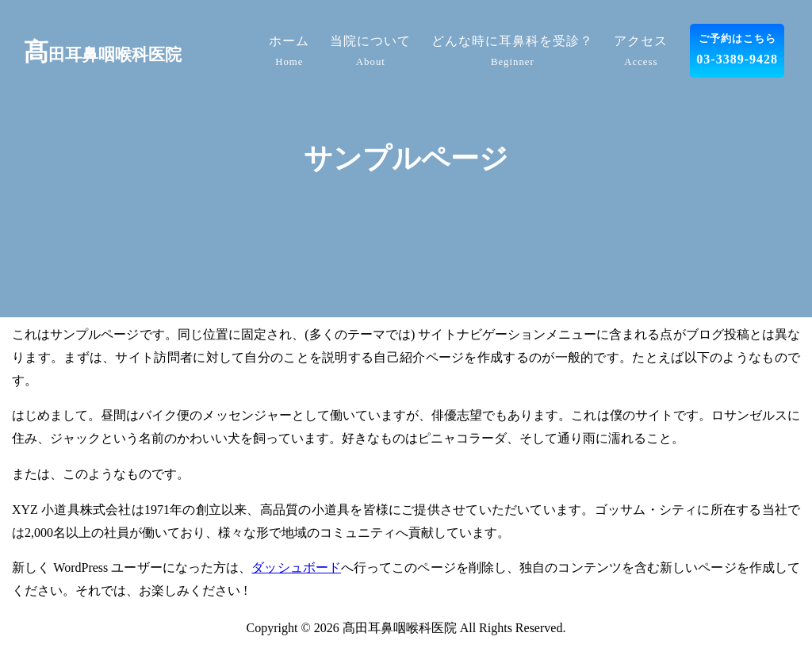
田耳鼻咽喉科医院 (103, 55)
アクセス (641, 53)
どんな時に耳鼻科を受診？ (512, 53)
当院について (370, 53)
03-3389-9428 (737, 48)
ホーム (289, 53)
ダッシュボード (296, 567)
